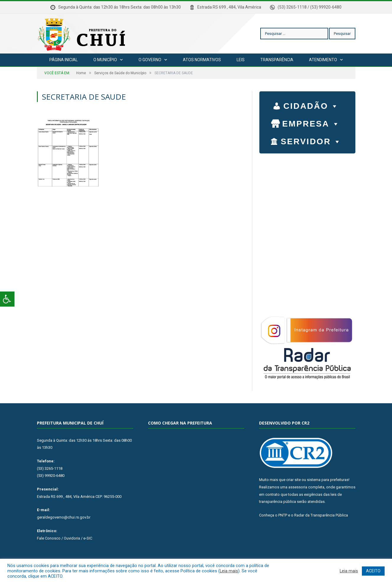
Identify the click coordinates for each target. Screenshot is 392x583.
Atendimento (323, 60)
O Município (105, 60)
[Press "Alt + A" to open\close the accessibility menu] (7, 299)
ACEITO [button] (373, 571)
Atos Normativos (202, 60)
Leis (241, 60)
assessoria (298, 487)
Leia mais (229, 571)
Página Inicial (64, 60)
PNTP (283, 515)
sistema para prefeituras (328, 480)
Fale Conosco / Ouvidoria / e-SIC (65, 538)
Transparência (277, 60)
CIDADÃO (311, 105)
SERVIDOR (311, 140)
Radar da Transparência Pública (321, 515)
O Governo (150, 60)
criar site (293, 480)
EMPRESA (311, 122)
